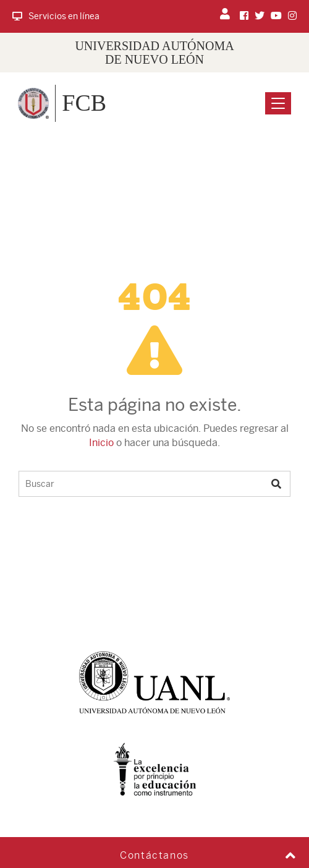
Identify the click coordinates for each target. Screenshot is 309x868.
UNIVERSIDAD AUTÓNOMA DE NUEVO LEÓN (154, 53)
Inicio (101, 443)
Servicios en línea (56, 16)
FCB (84, 103)
